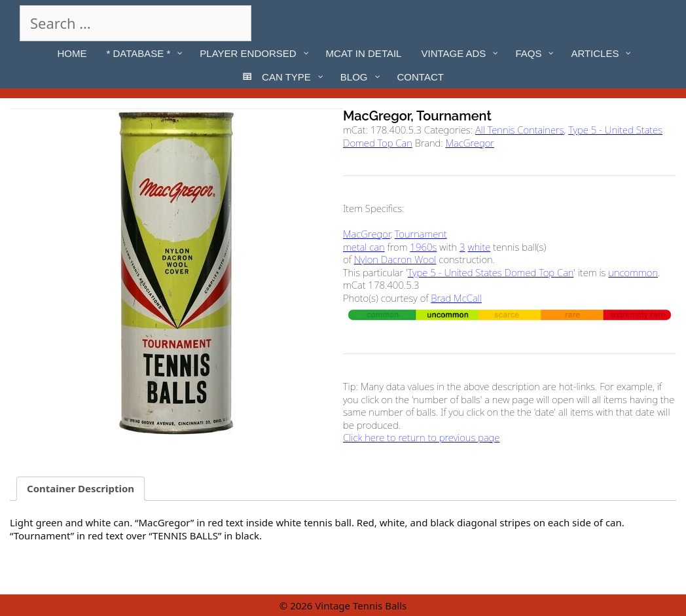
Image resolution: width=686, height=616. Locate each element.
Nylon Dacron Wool (395, 259)
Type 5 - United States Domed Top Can (491, 272)
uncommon (633, 272)
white (479, 247)
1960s (423, 247)
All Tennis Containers (520, 130)
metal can (364, 247)
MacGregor (470, 143)
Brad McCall (456, 298)
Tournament (421, 234)
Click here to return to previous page (421, 437)
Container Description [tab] (81, 488)
